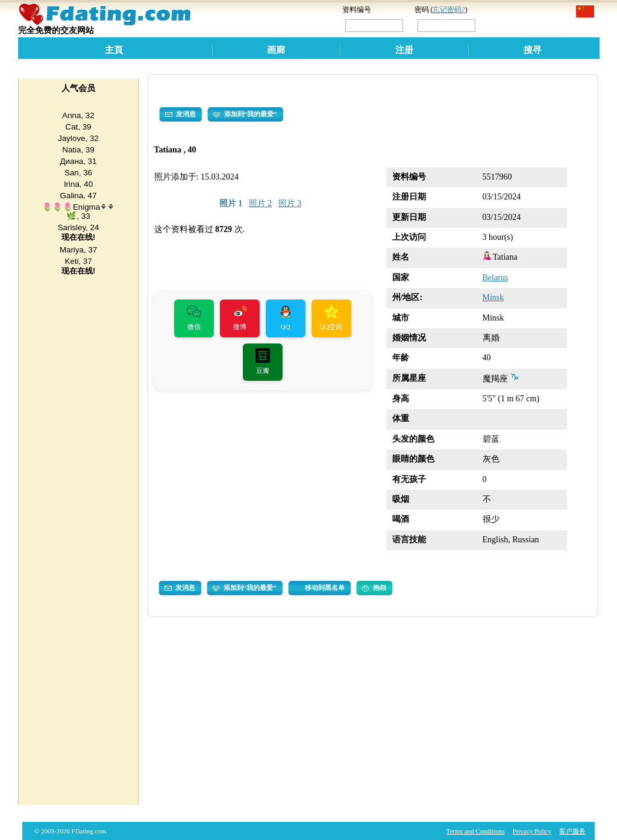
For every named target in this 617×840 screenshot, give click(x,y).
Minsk (493, 297)
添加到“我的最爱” (245, 114)
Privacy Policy (532, 831)
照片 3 (290, 203)
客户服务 (572, 831)
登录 (503, 25)
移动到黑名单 (325, 588)
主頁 (114, 50)
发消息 (180, 114)
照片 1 (231, 203)
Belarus (496, 277)
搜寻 (533, 50)
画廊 (276, 50)
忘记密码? (449, 10)
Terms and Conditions (476, 831)
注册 (404, 50)
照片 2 (261, 203)
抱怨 (374, 588)
